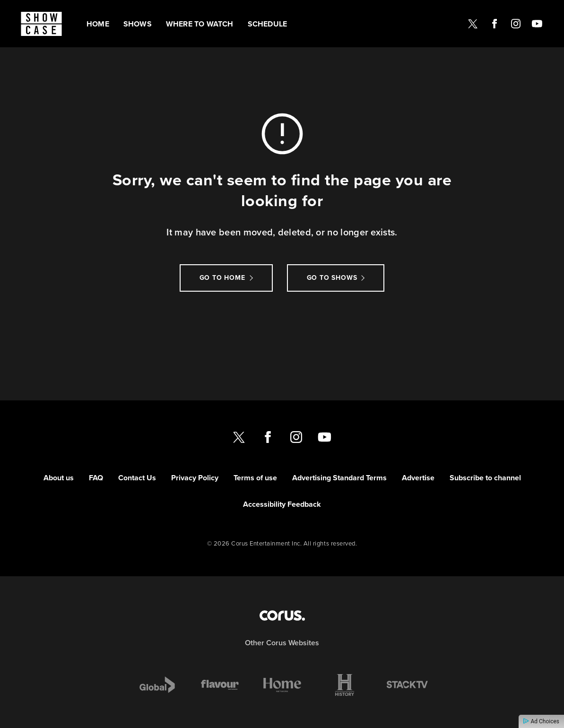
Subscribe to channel (485, 478)
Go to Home (222, 278)
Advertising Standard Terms (339, 478)
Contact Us (137, 478)
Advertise (418, 478)
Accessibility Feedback (282, 504)
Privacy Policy (195, 478)
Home (98, 24)
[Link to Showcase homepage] (41, 24)
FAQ (96, 478)
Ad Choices (541, 721)
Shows (138, 24)
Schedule (268, 24)
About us (59, 478)
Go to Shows (332, 278)
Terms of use (255, 478)
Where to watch (200, 24)
